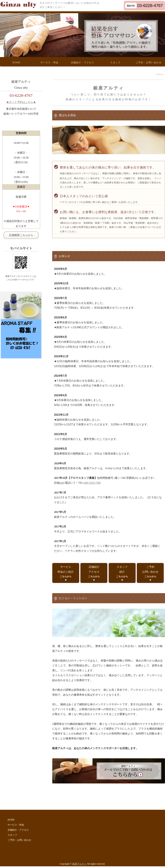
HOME (17, 63)
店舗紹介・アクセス (83, 63)
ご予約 (150, 572)
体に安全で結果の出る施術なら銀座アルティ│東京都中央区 (20, 5)
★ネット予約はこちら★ (21, 102)
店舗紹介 (94, 572)
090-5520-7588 (92, 483)
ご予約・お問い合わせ (148, 63)
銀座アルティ (79, 864)
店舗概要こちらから (21, 235)
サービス (66, 572)
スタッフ (115, 63)
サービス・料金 (49, 63)
